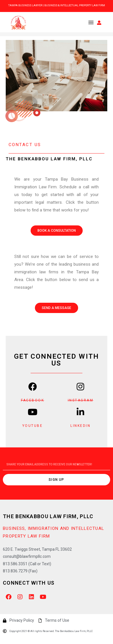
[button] (91, 22)
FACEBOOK (32, 400)
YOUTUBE (33, 426)
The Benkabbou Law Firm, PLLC (48, 516)
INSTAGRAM (81, 400)
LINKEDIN (80, 426)
